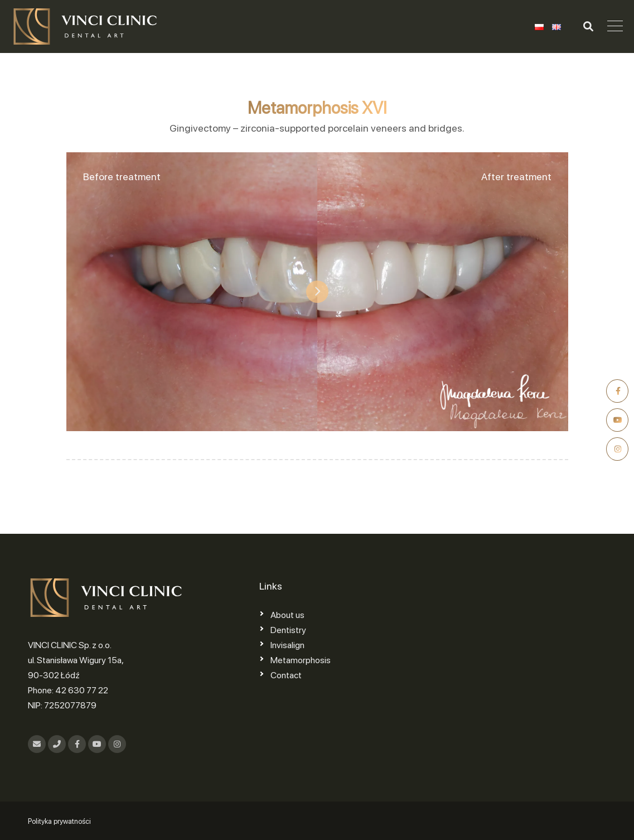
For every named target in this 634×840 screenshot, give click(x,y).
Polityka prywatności (59, 821)
